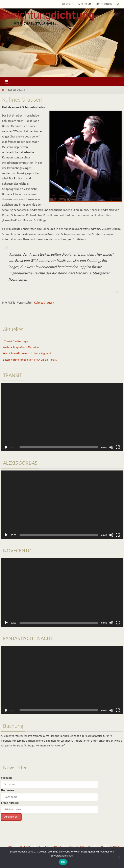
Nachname (8, 790)
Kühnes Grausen (44, 302)
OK (63, 862)
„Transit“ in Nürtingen (16, 341)
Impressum (85, 4)
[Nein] (119, 857)
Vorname (7, 778)
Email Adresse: (10, 803)
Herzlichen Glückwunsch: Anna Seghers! (27, 353)
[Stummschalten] (111, 447)
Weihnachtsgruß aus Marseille (21, 347)
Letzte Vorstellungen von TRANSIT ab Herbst (30, 360)
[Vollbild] (118, 447)
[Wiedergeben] (6, 447)
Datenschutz (104, 4)
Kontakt (68, 4)
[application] (62, 417)
